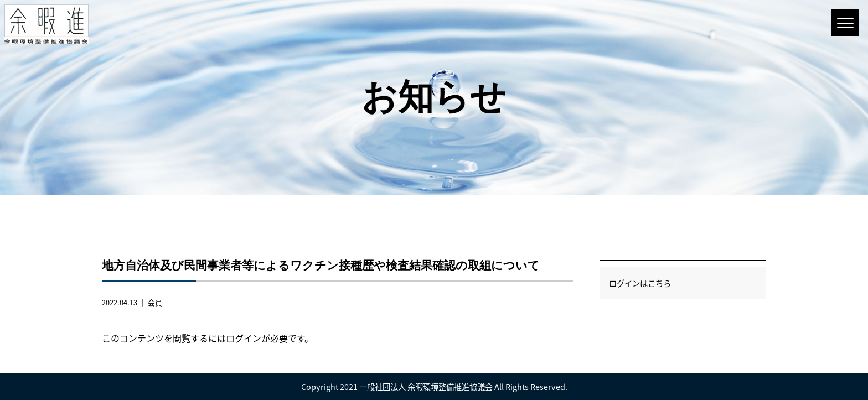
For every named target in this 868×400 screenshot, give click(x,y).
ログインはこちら (640, 283)
